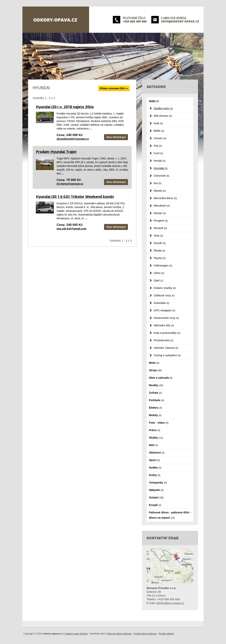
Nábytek (156, 490)
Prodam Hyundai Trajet (56, 152)
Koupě (155, 505)
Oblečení (157, 453)
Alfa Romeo (163, 116)
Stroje (155, 370)
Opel (158, 280)
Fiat (158, 146)
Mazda (160, 191)
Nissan (160, 213)
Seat (158, 235)
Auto (154, 101)
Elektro (156, 408)
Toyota (160, 258)
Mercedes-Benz (165, 198)
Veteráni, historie (166, 348)
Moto (154, 363)
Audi (158, 123)
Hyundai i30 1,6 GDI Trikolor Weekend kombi (75, 197)
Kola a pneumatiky (167, 333)
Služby (156, 438)
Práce (155, 430)
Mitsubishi (162, 206)
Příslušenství (164, 340)
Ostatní (156, 497)
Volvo (159, 273)
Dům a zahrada (161, 378)
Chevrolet (162, 176)
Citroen (160, 138)
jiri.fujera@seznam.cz (70, 184)
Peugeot (161, 220)
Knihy (155, 475)
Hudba (155, 467)
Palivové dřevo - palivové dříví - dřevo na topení (170, 515)
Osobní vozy (163, 108)
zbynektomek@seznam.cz (73, 139)
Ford (158, 153)
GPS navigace (164, 310)
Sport (155, 460)
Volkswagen (163, 265)
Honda (160, 161)
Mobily (155, 415)
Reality (156, 385)
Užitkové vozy (164, 295)
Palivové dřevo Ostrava (119, 634)
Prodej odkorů (166, 634)
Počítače (157, 400)
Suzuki (160, 243)
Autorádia (162, 303)
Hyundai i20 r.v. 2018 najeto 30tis (65, 107)
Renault (160, 228)
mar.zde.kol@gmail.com (71, 229)
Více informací (116, 137)
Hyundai (161, 168)
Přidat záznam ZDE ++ (114, 88)
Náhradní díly (164, 325)
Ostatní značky (165, 288)
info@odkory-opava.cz (180, 21)
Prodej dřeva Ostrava (145, 634)
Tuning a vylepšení (167, 355)
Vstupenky (158, 482)
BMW (159, 131)
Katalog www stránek (76, 634)
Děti (154, 445)
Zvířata (155, 393)
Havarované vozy (166, 318)
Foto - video (159, 423)
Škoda (160, 250)
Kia (158, 183)
